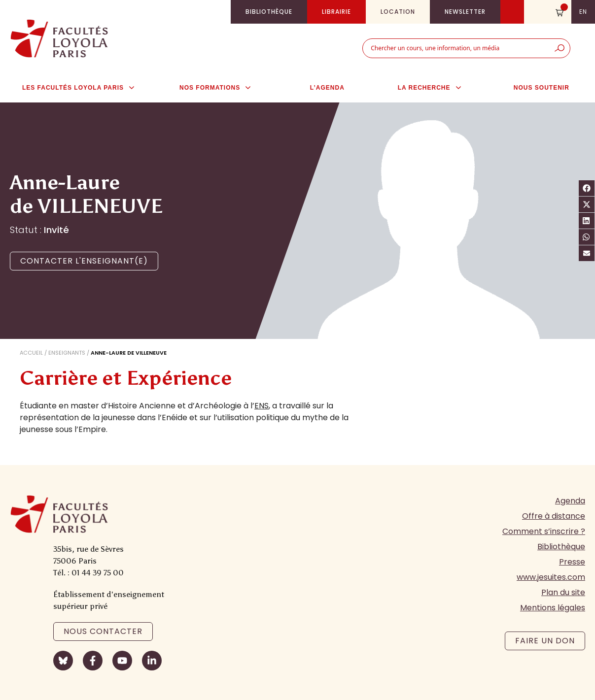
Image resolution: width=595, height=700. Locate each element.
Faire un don (545, 641)
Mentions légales (553, 608)
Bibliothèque (269, 12)
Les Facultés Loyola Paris (83, 88)
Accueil (31, 353)
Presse (572, 562)
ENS (262, 406)
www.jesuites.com (551, 577)
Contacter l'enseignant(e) (84, 261)
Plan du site (563, 592)
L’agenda (327, 88)
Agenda (570, 501)
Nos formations (220, 88)
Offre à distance (554, 516)
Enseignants (67, 353)
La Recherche (435, 88)
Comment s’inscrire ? (544, 531)
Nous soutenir (542, 88)
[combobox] (456, 48)
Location (398, 12)
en (583, 12)
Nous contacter (103, 631)
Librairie (336, 12)
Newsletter (465, 12)
